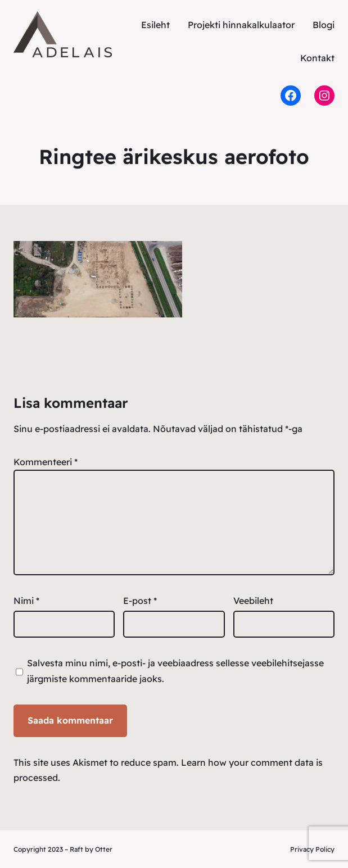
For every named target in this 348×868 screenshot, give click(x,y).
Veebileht (253, 601)
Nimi (26, 601)
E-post (140, 601)
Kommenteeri (46, 462)
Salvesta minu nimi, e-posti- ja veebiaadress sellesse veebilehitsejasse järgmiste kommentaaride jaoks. (175, 671)
